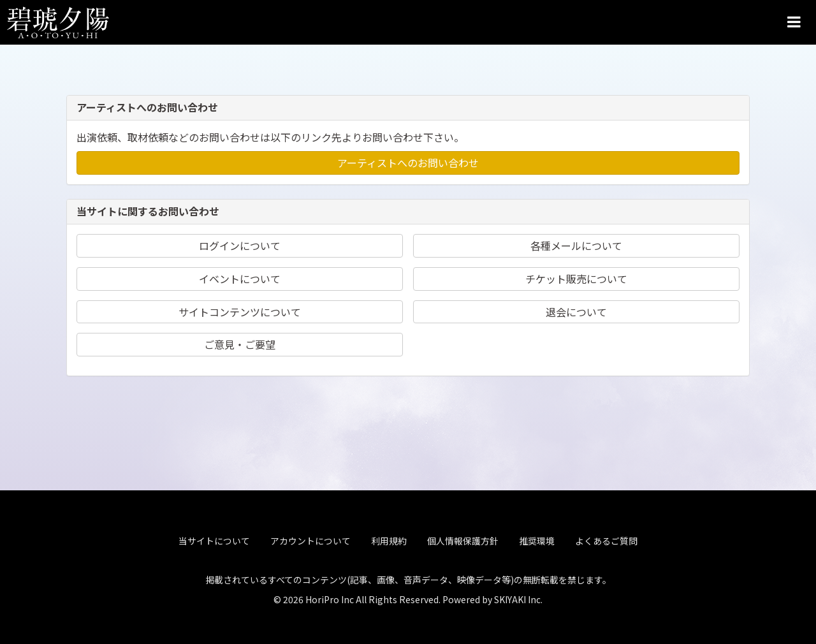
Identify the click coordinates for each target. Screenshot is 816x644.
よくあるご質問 (606, 539)
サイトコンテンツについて (240, 312)
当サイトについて (214, 539)
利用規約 (389, 539)
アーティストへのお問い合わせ (408, 163)
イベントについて (240, 279)
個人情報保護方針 (463, 539)
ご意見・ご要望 (240, 344)
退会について (576, 312)
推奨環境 (537, 539)
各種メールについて (576, 245)
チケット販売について (576, 279)
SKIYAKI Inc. (518, 597)
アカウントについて (310, 539)
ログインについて (240, 245)
